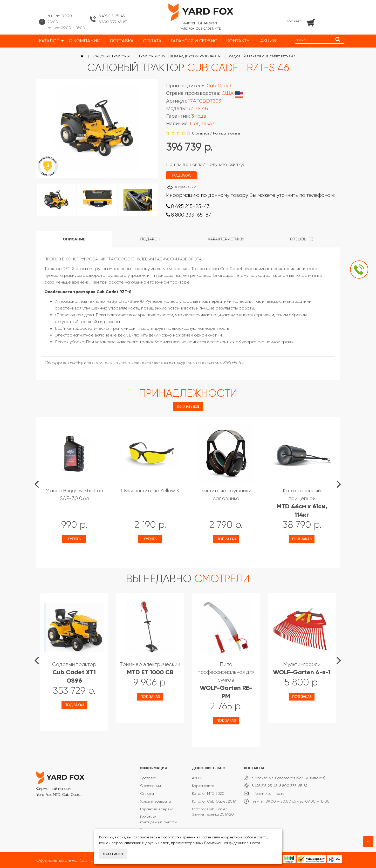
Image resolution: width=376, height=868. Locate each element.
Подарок (150, 239)
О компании (151, 786)
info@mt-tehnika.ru (268, 793)
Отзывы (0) (302, 239)
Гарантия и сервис (157, 809)
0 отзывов (201, 133)
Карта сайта (203, 786)
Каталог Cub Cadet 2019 (214, 801)
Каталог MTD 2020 (208, 793)
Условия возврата (156, 801)
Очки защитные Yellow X (150, 491)
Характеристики (226, 239)
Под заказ (226, 539)
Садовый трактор (74, 673)
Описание (74, 239)
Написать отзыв (227, 133)
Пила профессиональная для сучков (226, 680)
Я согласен (113, 854)
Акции (197, 778)
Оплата (147, 793)
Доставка (148, 778)
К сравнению (186, 187)
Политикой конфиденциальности (232, 843)
